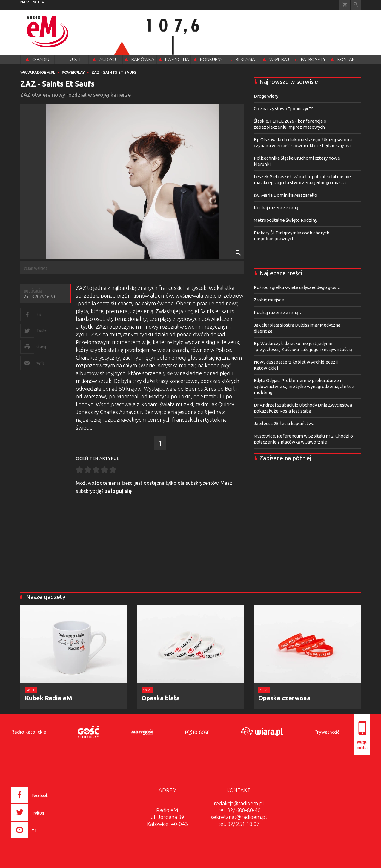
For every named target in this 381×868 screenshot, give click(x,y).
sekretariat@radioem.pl (239, 817)
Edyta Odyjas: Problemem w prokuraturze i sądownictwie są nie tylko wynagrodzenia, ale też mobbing (304, 386)
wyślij (40, 363)
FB (39, 314)
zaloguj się (118, 491)
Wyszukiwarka (356, 5)
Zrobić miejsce (269, 300)
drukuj (41, 346)
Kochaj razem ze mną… (278, 208)
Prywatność (327, 732)
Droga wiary (266, 96)
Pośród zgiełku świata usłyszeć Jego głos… (297, 287)
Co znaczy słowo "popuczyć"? (283, 109)
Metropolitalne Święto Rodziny (285, 220)
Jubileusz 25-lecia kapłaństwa (284, 423)
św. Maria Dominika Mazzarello (285, 195)
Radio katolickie (29, 732)
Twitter (42, 330)
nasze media (32, 2)
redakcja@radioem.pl (239, 803)
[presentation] (42, 839)
